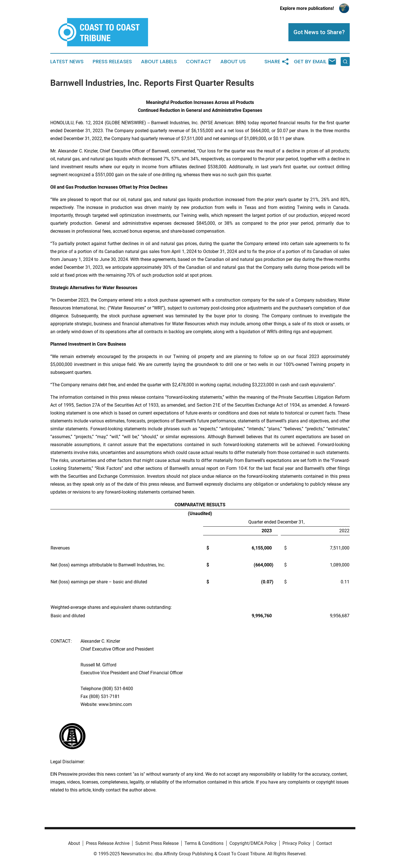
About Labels (159, 62)
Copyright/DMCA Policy (253, 843)
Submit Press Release (157, 843)
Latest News (67, 62)
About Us (233, 62)
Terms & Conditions (204, 843)
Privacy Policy (296, 843)
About (74, 843)
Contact (199, 62)
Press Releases (112, 62)
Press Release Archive (108, 843)
